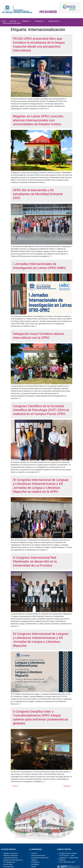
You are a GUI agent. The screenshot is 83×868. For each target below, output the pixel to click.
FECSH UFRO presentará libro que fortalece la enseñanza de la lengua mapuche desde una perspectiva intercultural (39, 44)
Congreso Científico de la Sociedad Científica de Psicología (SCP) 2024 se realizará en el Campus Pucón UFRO (41, 410)
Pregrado (27, 21)
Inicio (4, 21)
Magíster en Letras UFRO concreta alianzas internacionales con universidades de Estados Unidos (38, 120)
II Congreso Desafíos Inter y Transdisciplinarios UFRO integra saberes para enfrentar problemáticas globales (41, 717)
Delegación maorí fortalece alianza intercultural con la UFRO (38, 336)
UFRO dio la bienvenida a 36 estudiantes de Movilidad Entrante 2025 (38, 194)
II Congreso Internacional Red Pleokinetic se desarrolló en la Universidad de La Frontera (35, 561)
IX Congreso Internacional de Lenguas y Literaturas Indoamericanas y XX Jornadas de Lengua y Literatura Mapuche (41, 640)
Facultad (14, 21)
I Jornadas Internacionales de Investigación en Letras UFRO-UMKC (40, 266)
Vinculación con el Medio (12, 23)
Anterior (15, 786)
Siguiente (68, 786)
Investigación (55, 21)
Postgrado (40, 21)
